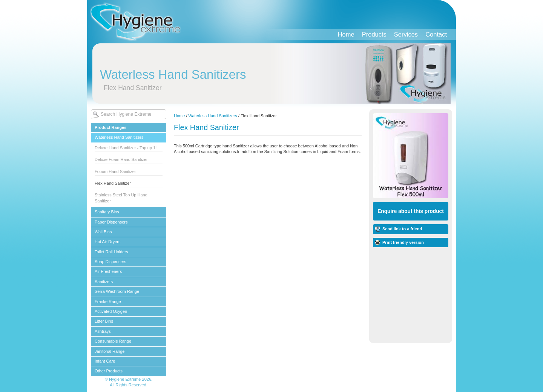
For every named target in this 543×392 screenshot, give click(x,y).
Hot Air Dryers (107, 242)
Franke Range (108, 302)
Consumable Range (113, 341)
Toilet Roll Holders (111, 252)
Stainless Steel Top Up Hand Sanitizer (121, 198)
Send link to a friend (402, 229)
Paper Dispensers (111, 222)
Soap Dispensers (110, 262)
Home (346, 34)
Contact (436, 34)
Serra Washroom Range (117, 291)
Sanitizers (104, 282)
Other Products (109, 371)
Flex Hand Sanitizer (113, 183)
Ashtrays (103, 331)
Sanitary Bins (107, 212)
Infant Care (105, 361)
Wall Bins (103, 232)
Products (374, 34)
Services (406, 34)
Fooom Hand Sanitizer (115, 171)
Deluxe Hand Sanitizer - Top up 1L (126, 148)
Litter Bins (104, 321)
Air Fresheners (108, 271)
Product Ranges (110, 127)
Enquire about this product (411, 211)
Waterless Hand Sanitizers (119, 137)
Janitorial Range (110, 351)
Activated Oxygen (111, 311)
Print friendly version (403, 242)
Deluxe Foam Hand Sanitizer (121, 159)
